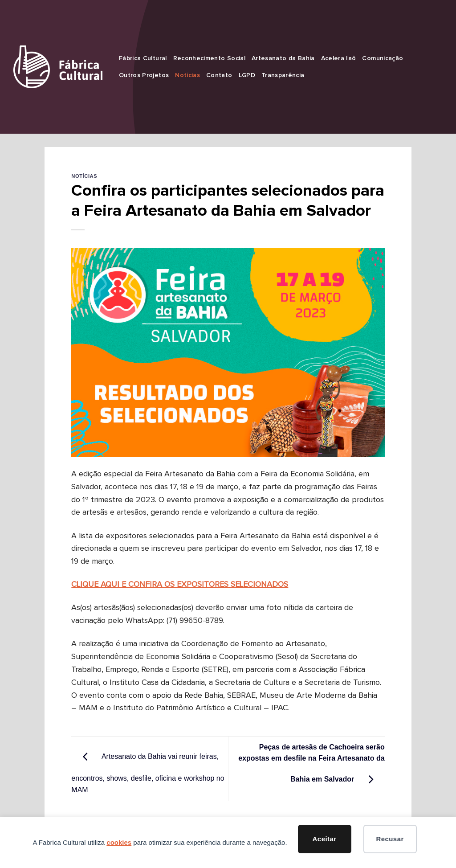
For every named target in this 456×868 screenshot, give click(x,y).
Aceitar (325, 839)
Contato (219, 75)
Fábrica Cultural (143, 58)
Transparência (283, 75)
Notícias (187, 75)
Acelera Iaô (339, 58)
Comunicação (383, 58)
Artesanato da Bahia (283, 58)
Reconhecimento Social (209, 58)
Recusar (390, 839)
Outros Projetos (144, 75)
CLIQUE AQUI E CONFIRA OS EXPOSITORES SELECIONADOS (180, 585)
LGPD (247, 75)
